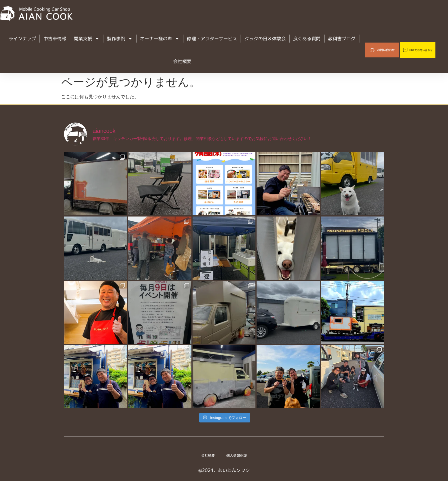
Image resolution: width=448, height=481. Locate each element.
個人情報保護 (239, 456)
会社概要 (182, 61)
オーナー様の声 (160, 39)
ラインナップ (22, 39)
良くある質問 (307, 39)
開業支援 (87, 39)
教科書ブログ (342, 39)
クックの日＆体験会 (265, 39)
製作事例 (120, 39)
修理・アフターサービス (212, 39)
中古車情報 (55, 39)
